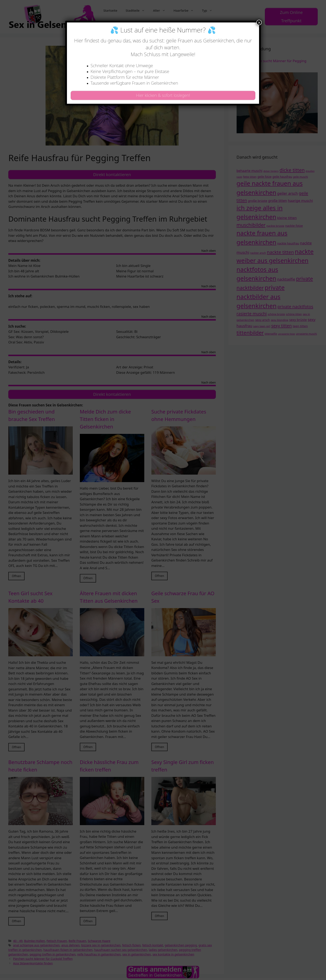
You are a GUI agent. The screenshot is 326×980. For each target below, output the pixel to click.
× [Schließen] (259, 22)
